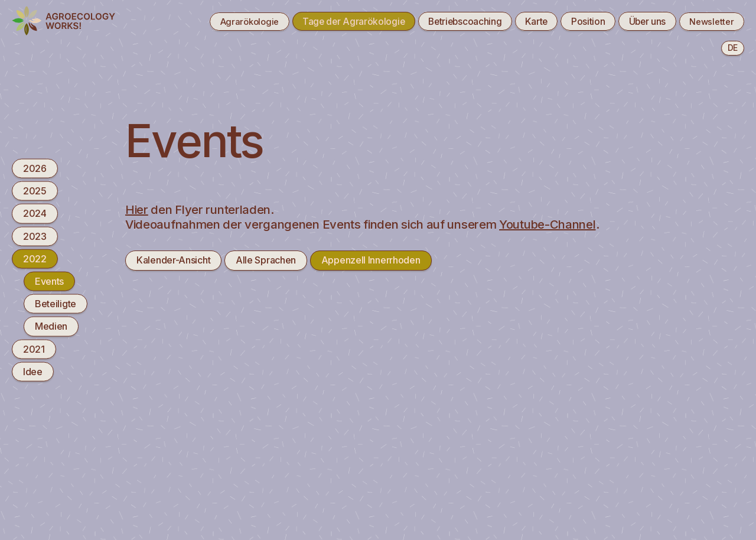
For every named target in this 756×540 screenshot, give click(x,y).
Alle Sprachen (266, 260)
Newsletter (709, 21)
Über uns (641, 21)
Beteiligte (56, 304)
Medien (51, 326)
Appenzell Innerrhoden (371, 260)
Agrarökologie (227, 21)
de (733, 48)
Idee (33, 371)
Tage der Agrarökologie (335, 21)
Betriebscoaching (451, 21)
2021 (34, 349)
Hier (137, 209)
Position (580, 21)
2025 (35, 191)
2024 (35, 213)
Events (49, 281)
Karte (525, 21)
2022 (35, 258)
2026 (35, 168)
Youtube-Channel (547, 224)
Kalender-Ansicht (173, 260)
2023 (35, 236)
